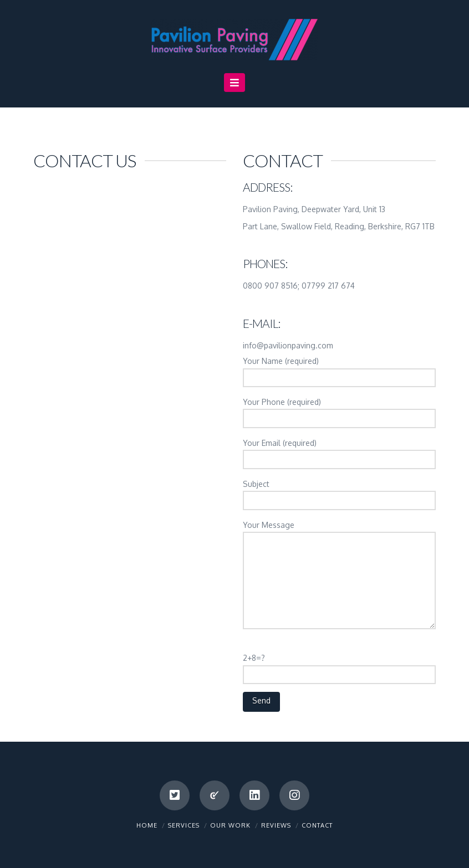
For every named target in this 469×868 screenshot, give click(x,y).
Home (147, 825)
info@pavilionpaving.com (288, 345)
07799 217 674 (328, 286)
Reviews (276, 825)
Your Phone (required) (339, 411)
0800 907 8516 (270, 286)
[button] (235, 83)
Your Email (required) (339, 452)
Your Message (339, 532)
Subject (339, 493)
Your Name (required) (339, 370)
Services (184, 825)
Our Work (230, 825)
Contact (317, 825)
